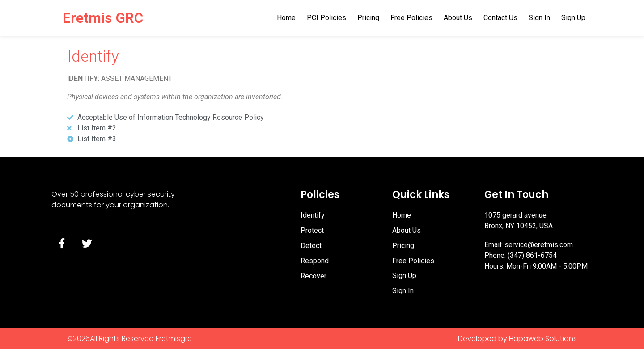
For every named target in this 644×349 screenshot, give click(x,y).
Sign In (539, 18)
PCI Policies (326, 18)
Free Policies (411, 18)
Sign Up (573, 18)
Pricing (368, 18)
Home (286, 18)
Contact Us (500, 18)
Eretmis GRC (103, 18)
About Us (458, 18)
